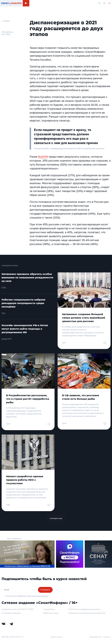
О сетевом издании (11, 613)
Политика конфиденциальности (84, 609)
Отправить (45, 590)
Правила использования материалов (87, 613)
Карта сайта (57, 637)
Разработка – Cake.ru (100, 637)
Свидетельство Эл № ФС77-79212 (17, 609)
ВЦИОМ (43, 157)
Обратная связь (51, 613)
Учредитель (49, 609)
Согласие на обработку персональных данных (26, 596)
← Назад (6, 21)
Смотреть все (56, 518)
